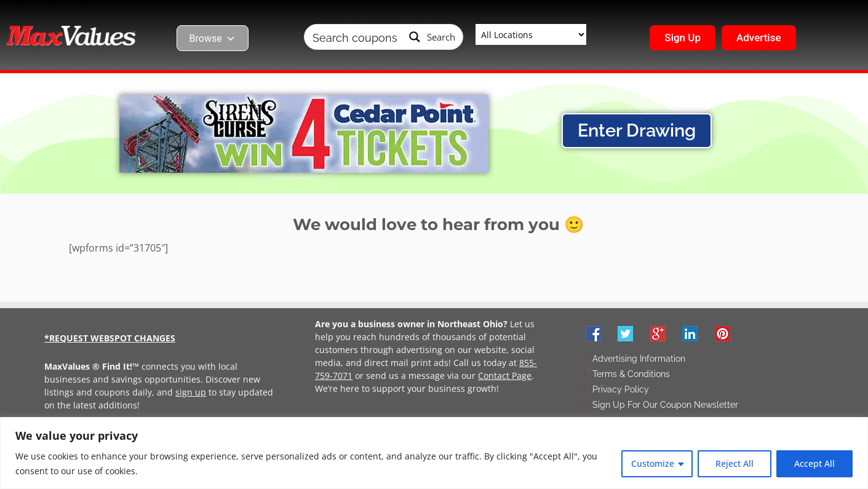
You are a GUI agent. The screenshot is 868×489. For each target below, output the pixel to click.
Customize (653, 463)
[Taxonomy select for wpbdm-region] (531, 34)
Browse (213, 38)
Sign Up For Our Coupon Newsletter (665, 405)
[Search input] (355, 37)
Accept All (814, 463)
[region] (434, 453)
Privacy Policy (621, 389)
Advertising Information (639, 359)
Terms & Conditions (631, 374)
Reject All (735, 463)
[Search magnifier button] (432, 37)
